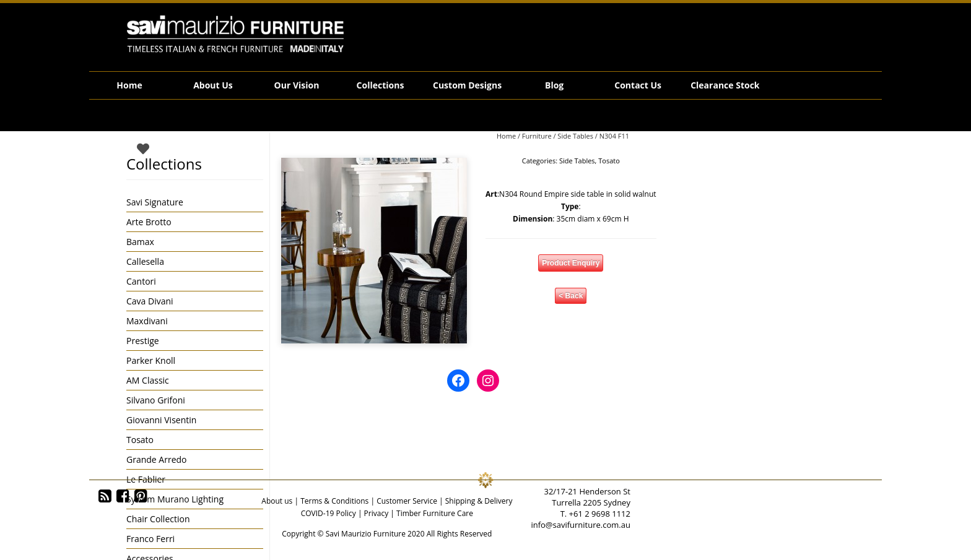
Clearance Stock (725, 85)
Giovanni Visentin (161, 420)
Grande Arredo (156, 459)
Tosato (609, 161)
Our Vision (297, 85)
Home (129, 85)
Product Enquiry (571, 263)
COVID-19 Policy (329, 513)
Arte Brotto (149, 222)
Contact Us (638, 85)
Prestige (143, 341)
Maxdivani (147, 321)
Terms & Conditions (334, 501)
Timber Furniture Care (435, 513)
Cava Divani (150, 301)
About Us (213, 85)
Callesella (145, 261)
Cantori (141, 281)
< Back (571, 296)
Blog (554, 85)
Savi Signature (155, 202)
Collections (381, 85)
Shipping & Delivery (479, 501)
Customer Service (407, 501)
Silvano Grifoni (156, 400)
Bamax (140, 242)
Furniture (537, 136)
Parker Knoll (151, 360)
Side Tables (575, 136)
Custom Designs (467, 85)
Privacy (377, 513)
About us (277, 501)
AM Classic (148, 380)
